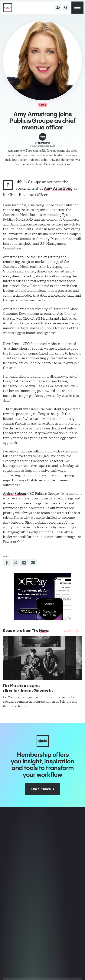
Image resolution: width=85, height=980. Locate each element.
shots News (44, 143)
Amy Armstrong (58, 188)
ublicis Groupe (28, 182)
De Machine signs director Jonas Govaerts (28, 688)
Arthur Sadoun (15, 494)
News (43, 105)
